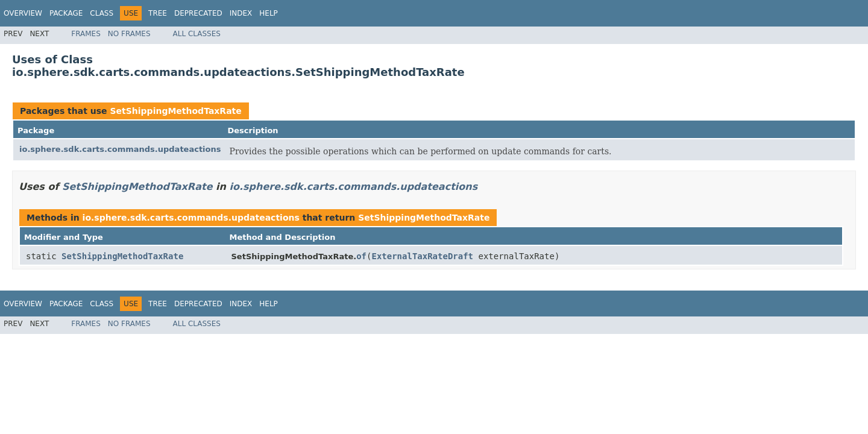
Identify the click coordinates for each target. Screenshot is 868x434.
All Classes (197, 34)
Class (102, 13)
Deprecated (198, 13)
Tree (158, 13)
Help (269, 13)
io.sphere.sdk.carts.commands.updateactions (120, 149)
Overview (23, 13)
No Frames (129, 34)
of (361, 256)
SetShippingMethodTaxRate (175, 111)
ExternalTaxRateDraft (422, 256)
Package (66, 13)
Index (241, 13)
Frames (86, 34)
